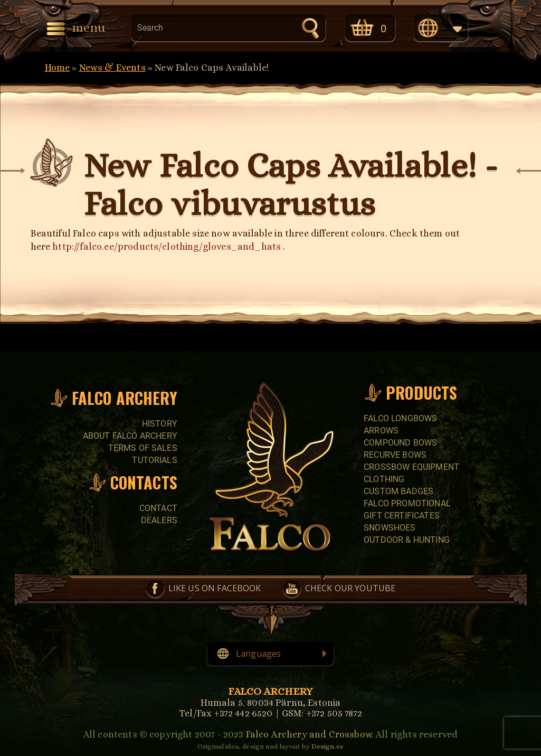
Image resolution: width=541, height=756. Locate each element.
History (160, 424)
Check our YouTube (350, 588)
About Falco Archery (130, 436)
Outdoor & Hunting (407, 540)
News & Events (112, 68)
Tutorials (154, 460)
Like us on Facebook (215, 588)
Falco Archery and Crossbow (309, 734)
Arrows (381, 431)
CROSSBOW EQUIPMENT (411, 467)
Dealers (159, 520)
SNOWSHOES (390, 528)
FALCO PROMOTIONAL (407, 503)
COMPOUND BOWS (400, 443)
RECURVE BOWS (395, 455)
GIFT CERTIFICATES (402, 516)
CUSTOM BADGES (398, 491)
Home (58, 68)
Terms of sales (143, 448)
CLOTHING (384, 479)
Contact (158, 508)
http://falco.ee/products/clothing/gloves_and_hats (167, 247)
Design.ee (328, 746)
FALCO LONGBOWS (400, 418)
